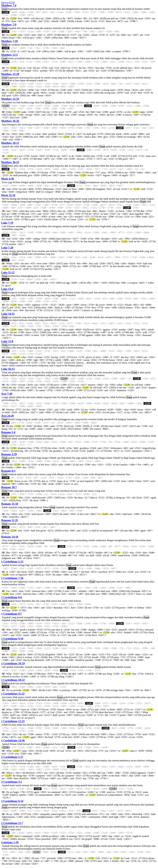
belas (113, 166)
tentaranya (7, 320)
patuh (148, 372)
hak (59, 601)
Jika (4, 102)
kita (39, 182)
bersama (139, 317)
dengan (67, 202)
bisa (21, 9)
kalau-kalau (46, 582)
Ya (122, 458)
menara (61, 292)
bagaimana (13, 9)
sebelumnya (66, 524)
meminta (57, 28)
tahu (56, 199)
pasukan (120, 166)
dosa (33, 827)
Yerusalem (71, 295)
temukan (93, 419)
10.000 (147, 317)
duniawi (141, 761)
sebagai (129, 124)
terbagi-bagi (24, 565)
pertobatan (48, 439)
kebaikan (146, 436)
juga (32, 102)
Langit (5, 397)
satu (90, 345)
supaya (74, 827)
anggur (110, 617)
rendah (91, 540)
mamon (101, 375)
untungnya (12, 124)
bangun (97, 397)
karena (130, 146)
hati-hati (53, 348)
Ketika (5, 251)
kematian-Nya (123, 474)
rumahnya (7, 348)
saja (59, 458)
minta (44, 276)
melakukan (43, 146)
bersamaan (21, 763)
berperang (43, 317)
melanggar (116, 58)
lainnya (55, 375)
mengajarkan (39, 202)
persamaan (100, 805)
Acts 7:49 (7, 394)
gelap (64, 807)
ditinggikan (96, 827)
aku (63, 9)
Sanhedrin (132, 419)
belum (11, 58)
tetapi (114, 9)
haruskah (143, 226)
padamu (32, 700)
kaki (105, 725)
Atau (4, 9)
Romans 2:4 (8, 432)
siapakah (12, 28)
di (133, 9)
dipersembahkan (56, 667)
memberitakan (121, 827)
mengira (134, 292)
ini (71, 761)
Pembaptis (72, 251)
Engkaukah (106, 226)
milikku (87, 146)
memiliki (49, 320)
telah (54, 474)
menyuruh (83, 251)
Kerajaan (69, 182)
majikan (50, 372)
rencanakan (102, 761)
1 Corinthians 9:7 (12, 614)
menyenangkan (125, 846)
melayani (36, 372)
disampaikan (93, 744)
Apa (4, 124)
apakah (109, 146)
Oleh (4, 761)
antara (25, 28)
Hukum (52, 58)
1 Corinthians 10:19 (13, 663)
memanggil (21, 226)
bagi (39, 458)
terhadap (79, 146)
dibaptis (61, 474)
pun (55, 146)
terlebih (139, 78)
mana (22, 345)
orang (54, 78)
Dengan (25, 182)
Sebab (109, 102)
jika (42, 28)
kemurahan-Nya (59, 436)
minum (53, 697)
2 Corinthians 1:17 (12, 757)
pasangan (22, 805)
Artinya (50, 491)
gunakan (124, 182)
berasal (27, 744)
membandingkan (55, 182)
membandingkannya (145, 182)
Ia (70, 166)
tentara (65, 320)
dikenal (123, 102)
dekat (71, 292)
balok (129, 9)
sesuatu (43, 524)
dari (100, 9)
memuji (26, 785)
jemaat (90, 697)
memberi (76, 28)
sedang (27, 846)
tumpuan (48, 397)
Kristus (85, 474)
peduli (112, 199)
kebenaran (77, 202)
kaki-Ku (56, 397)
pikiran (39, 507)
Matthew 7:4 (9, 5)
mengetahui (128, 436)
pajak (123, 202)
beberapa (69, 785)
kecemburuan (43, 683)
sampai (61, 348)
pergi (35, 317)
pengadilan (33, 543)
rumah (47, 78)
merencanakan (58, 761)
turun (27, 491)
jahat (124, 146)
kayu (92, 9)
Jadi (4, 667)
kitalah (56, 642)
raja (10, 317)
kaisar (136, 202)
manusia (56, 846)
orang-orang (21, 419)
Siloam (84, 292)
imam (94, 58)
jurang (37, 491)
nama (103, 565)
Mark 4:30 (7, 179)
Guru (46, 199)
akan (69, 28)
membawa (65, 491)
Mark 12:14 (8, 195)
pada (73, 58)
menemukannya (75, 348)
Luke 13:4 (7, 289)
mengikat (116, 78)
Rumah (65, 397)
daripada (32, 295)
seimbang (43, 805)
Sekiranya (146, 846)
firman (13, 744)
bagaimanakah (102, 582)
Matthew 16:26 (10, 121)
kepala (92, 725)
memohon (42, 166)
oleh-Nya (94, 524)
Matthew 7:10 (9, 41)
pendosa (6, 295)
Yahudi (53, 458)
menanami (95, 617)
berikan (122, 124)
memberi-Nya (83, 507)
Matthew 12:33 (10, 99)
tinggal (59, 295)
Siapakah (6, 617)
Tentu (65, 700)
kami (51, 199)
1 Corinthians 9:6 (12, 597)
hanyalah (26, 458)
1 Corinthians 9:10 (12, 639)
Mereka (5, 199)
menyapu (146, 345)
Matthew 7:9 (9, 25)
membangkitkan (28, 683)
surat (109, 785)
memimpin (23, 439)
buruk (24, 295)
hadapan (122, 419)
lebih (103, 166)
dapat (23, 80)
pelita (134, 345)
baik (19, 102)
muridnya (43, 226)
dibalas (86, 524)
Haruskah (42, 700)
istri (15, 582)
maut (43, 491)
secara (134, 761)
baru (17, 80)
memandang (13, 202)
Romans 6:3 (8, 471)
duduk (81, 317)
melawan (53, 317)
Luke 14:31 (8, 314)
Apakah (6, 146)
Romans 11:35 (10, 520)
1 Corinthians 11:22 (13, 694)
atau (130, 785)
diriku (60, 827)
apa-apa (151, 697)
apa (95, 124)
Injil (130, 827)
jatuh (91, 292)
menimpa (103, 292)
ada (124, 9)
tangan (46, 725)
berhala (76, 667)
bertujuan (6, 439)
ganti (136, 124)
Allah (107, 58)
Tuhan (81, 226)
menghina (82, 697)
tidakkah (12, 474)
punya (54, 601)
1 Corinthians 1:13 (12, 562)
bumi (33, 397)
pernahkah (20, 58)
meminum (56, 620)
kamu (27, 9)
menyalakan (125, 345)
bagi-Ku (105, 397)
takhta (24, 543)
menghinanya (121, 540)
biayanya (62, 617)
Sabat (83, 58)
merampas (77, 78)
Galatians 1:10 (10, 842)
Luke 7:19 (7, 223)
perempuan (13, 345)
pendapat (124, 199)
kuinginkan (68, 146)
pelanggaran (64, 419)
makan (41, 697)
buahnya (25, 102)
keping (55, 345)
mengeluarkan (73, 9)
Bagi (126, 458)
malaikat (129, 166)
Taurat (59, 58)
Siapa (11, 491)
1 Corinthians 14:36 (13, 741)
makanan (37, 667)
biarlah (11, 419)
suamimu (84, 582)
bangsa (45, 458)
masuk (37, 78)
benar (96, 199)
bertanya (95, 226)
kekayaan (46, 436)
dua (108, 166)
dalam (45, 58)
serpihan (84, 9)
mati (48, 292)
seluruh (49, 124)
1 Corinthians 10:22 (13, 680)
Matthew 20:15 (10, 143)
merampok (31, 80)
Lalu (4, 226)
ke (42, 78)
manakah (17, 317)
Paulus (42, 565)
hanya (18, 601)
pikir (16, 166)
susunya (66, 620)
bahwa (67, 58)
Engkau (70, 199)
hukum (105, 202)
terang (50, 807)
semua (40, 295)
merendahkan (50, 827)
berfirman (121, 397)
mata (14, 725)
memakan (129, 617)
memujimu (57, 700)
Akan (4, 540)
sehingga (150, 761)
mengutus (57, 226)
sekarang (76, 166)
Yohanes (11, 226)
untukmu (61, 565)
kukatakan (23, 700)
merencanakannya (121, 761)
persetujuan (45, 846)
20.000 (57, 320)
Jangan (5, 805)
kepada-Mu (113, 251)
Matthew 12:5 (9, 55)
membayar (114, 202)
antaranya (108, 345)
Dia (74, 458)
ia (36, 45)
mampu (33, 166)
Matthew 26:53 (10, 162)
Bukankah (66, 458)
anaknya (48, 28)
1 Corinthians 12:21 (13, 721)
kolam (77, 292)
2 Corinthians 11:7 (12, 823)
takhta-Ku (21, 397)
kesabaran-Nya (75, 436)
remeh (38, 436)
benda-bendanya (91, 78)
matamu (106, 9)
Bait (102, 58)
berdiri (111, 419)
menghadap (15, 543)
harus (79, 524)
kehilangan (71, 124)
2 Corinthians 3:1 (12, 782)
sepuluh (47, 345)
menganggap (28, 436)
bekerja (77, 601)
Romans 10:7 (9, 487)
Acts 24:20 (7, 416)
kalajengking (27, 276)
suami (128, 582)
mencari (21, 348)
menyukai (107, 372)
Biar (59, 9)
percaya (84, 805)
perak (67, 345)
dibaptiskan (100, 474)
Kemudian (7, 80)
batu (83, 28)
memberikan (54, 45)
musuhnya (33, 320)
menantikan (7, 229)
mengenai (13, 292)
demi (37, 642)
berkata (33, 9)
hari (78, 58)
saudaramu (51, 9)
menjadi (13, 805)
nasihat (94, 507)
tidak (40, 45)
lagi (86, 725)
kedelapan (23, 292)
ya (32, 763)
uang (61, 345)
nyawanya (82, 124)
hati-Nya (104, 436)
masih (104, 846)
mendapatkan (50, 645)
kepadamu (67, 744)
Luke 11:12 (8, 272)
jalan (48, 202)
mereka (135, 58)
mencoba (112, 846)
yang (37, 28)
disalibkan (51, 565)
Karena (5, 582)
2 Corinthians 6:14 (12, 801)
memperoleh (38, 124)
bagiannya (62, 645)
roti (64, 28)
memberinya (14, 276)
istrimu (21, 584)
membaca (36, 58)
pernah (26, 524)
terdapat (36, 807)
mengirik (148, 642)
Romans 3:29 (9, 454)
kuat (65, 78)
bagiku (5, 763)
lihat (119, 9)
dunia (56, 124)
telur (49, 276)
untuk (34, 146)
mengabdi (29, 617)
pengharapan (127, 642)
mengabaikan (39, 375)
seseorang (24, 78)
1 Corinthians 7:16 (12, 578)
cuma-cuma (15, 829)
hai (11, 582)
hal (62, 642)
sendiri (147, 9)
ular (63, 45)
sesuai (60, 202)
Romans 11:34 (10, 504)
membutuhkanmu (69, 725)
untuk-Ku (138, 166)
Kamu (62, 375)
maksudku (19, 667)
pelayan (16, 372)
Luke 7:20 (7, 248)
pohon (9, 102)
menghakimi (36, 540)
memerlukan (100, 785)
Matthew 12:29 (10, 74)
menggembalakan (25, 620)
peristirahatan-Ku (10, 400)
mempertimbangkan (115, 317)
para (88, 58)
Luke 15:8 (7, 341)
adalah (78, 199)
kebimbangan (39, 761)
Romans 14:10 (10, 537)
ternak (37, 620)
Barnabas (27, 601)
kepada (41, 9)
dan (129, 58)
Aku (52, 725)
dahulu (147, 78)
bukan (88, 45)
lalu (14, 348)
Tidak (5, 372)
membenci (74, 372)
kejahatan (149, 805)
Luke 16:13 (8, 369)
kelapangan (93, 436)
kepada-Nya (53, 524)
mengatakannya (26, 642)
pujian (115, 785)
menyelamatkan (71, 582)
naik (81, 491)
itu (96, 9)
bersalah (149, 58)
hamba (59, 849)
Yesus (5, 182)
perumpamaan (93, 182)
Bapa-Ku (60, 166)
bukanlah (51, 849)
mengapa (18, 540)
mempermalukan (113, 697)
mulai (18, 785)
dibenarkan (25, 146)
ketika (54, 292)
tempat (143, 397)
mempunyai (37, 345)
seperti (61, 785)
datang (13, 199)
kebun (103, 617)
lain (137, 199)
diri (32, 785)
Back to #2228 (8, 2)
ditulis (70, 642)
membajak (91, 642)
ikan (32, 45)
